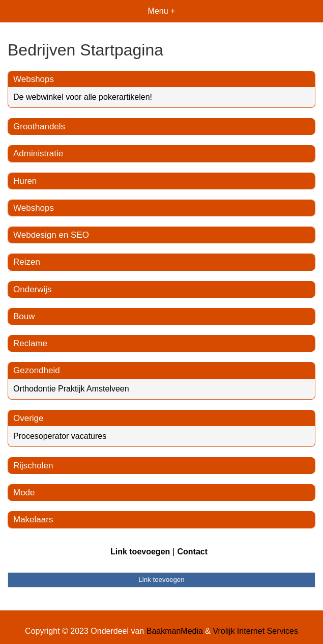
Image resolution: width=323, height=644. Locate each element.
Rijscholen (33, 466)
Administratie (38, 153)
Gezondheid (37, 370)
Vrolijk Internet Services (255, 631)
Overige (28, 418)
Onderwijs (33, 289)
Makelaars (33, 520)
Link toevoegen (140, 552)
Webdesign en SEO (51, 235)
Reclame (30, 343)
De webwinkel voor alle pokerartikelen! (83, 97)
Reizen (27, 262)
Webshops (34, 79)
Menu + (162, 11)
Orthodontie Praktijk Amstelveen (71, 389)
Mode (24, 493)
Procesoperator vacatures (60, 436)
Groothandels (39, 127)
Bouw (24, 316)
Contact (192, 552)
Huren (25, 181)
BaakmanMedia (175, 631)
